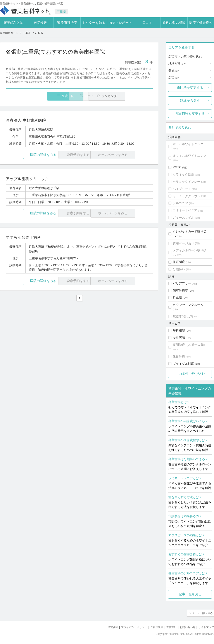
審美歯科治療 (67, 23)
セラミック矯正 (183, 174)
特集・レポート (120, 23)
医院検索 (40, 23)
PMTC (177, 167)
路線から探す (190, 100)
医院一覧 (36, 96)
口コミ (147, 23)
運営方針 (168, 627)
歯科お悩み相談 (174, 23)
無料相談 (179, 331)
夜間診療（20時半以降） (190, 345)
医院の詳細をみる (30, 155)
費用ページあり (183, 243)
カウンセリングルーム (188, 305)
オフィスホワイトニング (190, 156)
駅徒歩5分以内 (183, 316)
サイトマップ (205, 627)
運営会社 (106, 627)
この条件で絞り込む (190, 374)
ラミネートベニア (185, 210)
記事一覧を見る (190, 594)
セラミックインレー (186, 182)
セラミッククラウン (186, 196)
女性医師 (179, 338)
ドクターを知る (94, 23)
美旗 (174, 71)
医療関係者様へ (201, 23)
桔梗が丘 (177, 64)
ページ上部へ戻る (202, 613)
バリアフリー (182, 283)
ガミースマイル (183, 218)
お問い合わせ (186, 627)
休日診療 (179, 357)
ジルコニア (180, 203)
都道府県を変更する (190, 114)
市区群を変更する (190, 88)
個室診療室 (180, 291)
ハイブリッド (182, 189)
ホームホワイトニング (188, 144)
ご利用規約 (153, 627)
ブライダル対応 (183, 364)
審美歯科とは (13, 23)
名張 (174, 78)
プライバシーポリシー (128, 627)
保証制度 (179, 262)
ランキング (127, 96)
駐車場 (177, 298)
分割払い (179, 269)
